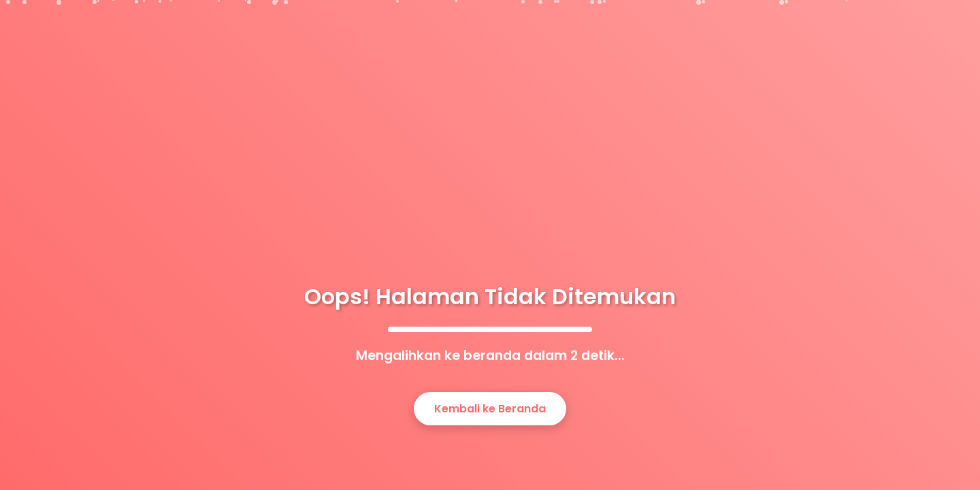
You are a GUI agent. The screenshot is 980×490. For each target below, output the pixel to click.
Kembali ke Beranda (490, 409)
